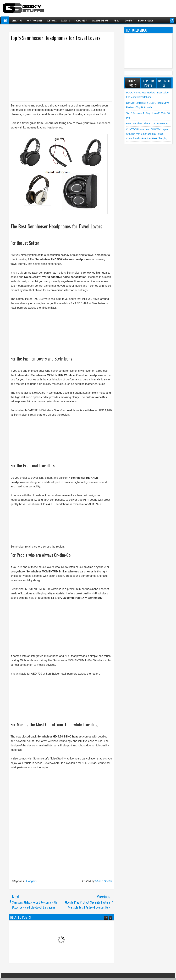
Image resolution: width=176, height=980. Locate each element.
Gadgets (65, 20)
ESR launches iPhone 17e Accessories (147, 123)
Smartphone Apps (101, 20)
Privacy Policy (146, 20)
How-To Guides (34, 20)
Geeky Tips (17, 20)
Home (5, 20)
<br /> (21, 331)
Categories (164, 83)
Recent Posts (133, 83)
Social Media (81, 20)
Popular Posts (148, 83)
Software (52, 20)
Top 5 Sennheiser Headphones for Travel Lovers (55, 38)
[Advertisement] (58, 71)
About (117, 20)
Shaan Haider (104, 881)
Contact (129, 20)
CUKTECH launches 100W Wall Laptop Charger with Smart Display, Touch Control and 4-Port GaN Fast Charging (148, 134)
